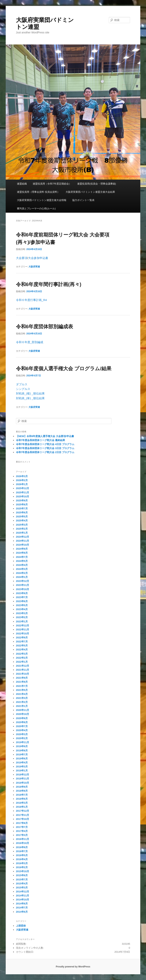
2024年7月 (22, 557)
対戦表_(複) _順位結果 (30, 393)
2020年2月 (22, 738)
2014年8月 (22, 904)
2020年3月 (22, 734)
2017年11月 (23, 815)
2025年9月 (22, 500)
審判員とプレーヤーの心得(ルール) (36, 209)
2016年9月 (22, 847)
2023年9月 (22, 593)
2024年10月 (23, 545)
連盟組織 (22, 184)
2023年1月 (22, 621)
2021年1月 (22, 706)
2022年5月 (22, 646)
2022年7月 (22, 642)
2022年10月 (23, 634)
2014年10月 (23, 900)
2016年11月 (23, 839)
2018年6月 (22, 799)
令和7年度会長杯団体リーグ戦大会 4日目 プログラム (45, 444)
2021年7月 (22, 686)
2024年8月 (22, 553)
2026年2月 (22, 480)
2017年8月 (22, 823)
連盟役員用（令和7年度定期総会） (52, 184)
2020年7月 (22, 726)
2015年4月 (22, 884)
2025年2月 (22, 529)
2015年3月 (22, 888)
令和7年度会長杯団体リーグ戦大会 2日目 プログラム (45, 452)
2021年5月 (22, 690)
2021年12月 (23, 666)
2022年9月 (22, 638)
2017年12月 (23, 811)
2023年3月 (22, 613)
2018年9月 (22, 787)
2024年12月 (23, 537)
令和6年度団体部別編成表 (44, 327)
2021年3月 (22, 698)
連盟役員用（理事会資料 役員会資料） (38, 192)
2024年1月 (22, 577)
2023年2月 (22, 617)
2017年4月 (22, 831)
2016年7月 (22, 851)
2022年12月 (23, 626)
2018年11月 (23, 779)
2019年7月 (22, 755)
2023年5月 (22, 605)
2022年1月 (22, 662)
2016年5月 (22, 855)
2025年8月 (22, 505)
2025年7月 (22, 509)
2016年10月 (23, 843)
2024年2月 (22, 573)
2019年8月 (22, 751)
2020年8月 (22, 722)
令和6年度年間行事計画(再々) (49, 284)
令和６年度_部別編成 (30, 342)
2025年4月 (22, 521)
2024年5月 (22, 561)
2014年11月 (23, 896)
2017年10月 (23, 819)
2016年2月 (22, 867)
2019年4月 (22, 763)
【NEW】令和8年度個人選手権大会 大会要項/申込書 (45, 436)
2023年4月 (22, 609)
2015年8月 (22, 875)
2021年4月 (22, 694)
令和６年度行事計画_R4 (31, 300)
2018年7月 (22, 795)
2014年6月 (22, 912)
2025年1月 (22, 533)
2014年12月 (23, 892)
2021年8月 (22, 682)
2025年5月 (22, 517)
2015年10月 (23, 871)
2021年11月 (23, 670)
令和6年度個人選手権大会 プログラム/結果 (64, 369)
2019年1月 (22, 771)
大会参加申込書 (38, 258)
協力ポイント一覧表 (83, 200)
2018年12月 (23, 775)
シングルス (23, 389)
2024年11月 (23, 541)
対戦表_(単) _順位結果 (30, 398)
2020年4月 (22, 730)
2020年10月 (23, 714)
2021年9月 (22, 678)
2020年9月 (22, 718)
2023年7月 (22, 597)
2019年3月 (22, 767)
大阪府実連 (34, 267)
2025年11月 (23, 492)
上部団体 (21, 926)
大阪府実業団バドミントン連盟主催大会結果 (90, 192)
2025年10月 (23, 496)
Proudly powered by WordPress (73, 967)
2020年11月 (23, 710)
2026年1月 (22, 484)
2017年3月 (22, 835)
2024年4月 (22, 565)
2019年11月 (23, 742)
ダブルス (22, 384)
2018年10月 (23, 783)
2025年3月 (22, 525)
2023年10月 (23, 589)
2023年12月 (23, 581)
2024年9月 (22, 549)
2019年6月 (22, 759)
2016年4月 (22, 859)
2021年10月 (23, 674)
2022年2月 (22, 658)
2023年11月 (23, 585)
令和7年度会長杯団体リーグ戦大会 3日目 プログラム (45, 448)
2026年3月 (22, 476)
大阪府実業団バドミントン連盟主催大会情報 (42, 200)
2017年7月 (22, 827)
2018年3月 (22, 803)
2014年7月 (22, 908)
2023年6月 (22, 601)
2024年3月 (22, 569)
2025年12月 (23, 488)
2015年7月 (22, 880)
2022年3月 (22, 654)
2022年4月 (22, 650)
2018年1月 (22, 807)
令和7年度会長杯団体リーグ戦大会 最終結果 (40, 440)
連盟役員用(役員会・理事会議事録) (97, 184)
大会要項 (22, 258)
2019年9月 (22, 746)
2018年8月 (22, 791)
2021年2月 (22, 702)
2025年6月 (22, 513)
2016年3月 (22, 863)
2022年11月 (23, 630)
